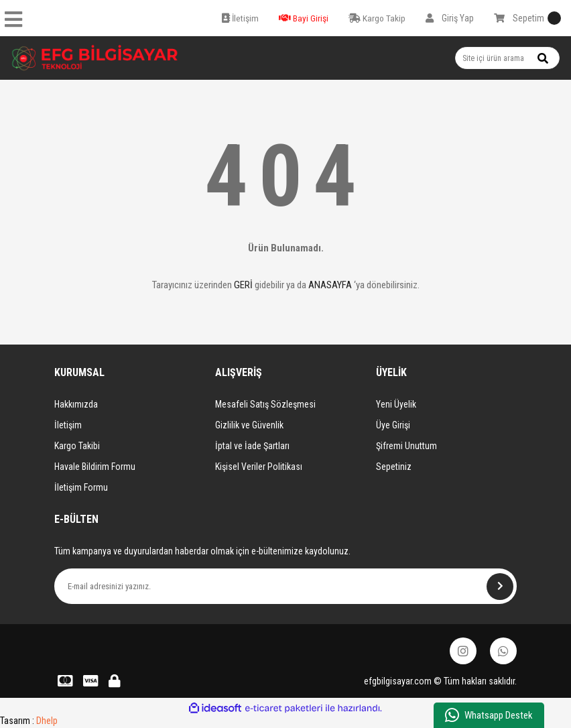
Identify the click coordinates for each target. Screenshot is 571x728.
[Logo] (95, 58)
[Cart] (527, 18)
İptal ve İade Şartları (252, 446)
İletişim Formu (81, 487)
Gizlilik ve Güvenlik (249, 425)
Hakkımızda (76, 404)
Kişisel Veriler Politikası (259, 467)
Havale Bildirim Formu (95, 467)
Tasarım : (29, 721)
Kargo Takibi (77, 446)
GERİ (243, 285)
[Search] (507, 58)
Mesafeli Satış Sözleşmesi (265, 404)
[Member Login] (450, 18)
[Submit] (500, 587)
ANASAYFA (330, 285)
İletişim (68, 425)
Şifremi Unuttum (406, 446)
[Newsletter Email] (285, 586)
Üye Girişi (393, 425)
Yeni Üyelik (396, 404)
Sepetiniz (394, 467)
